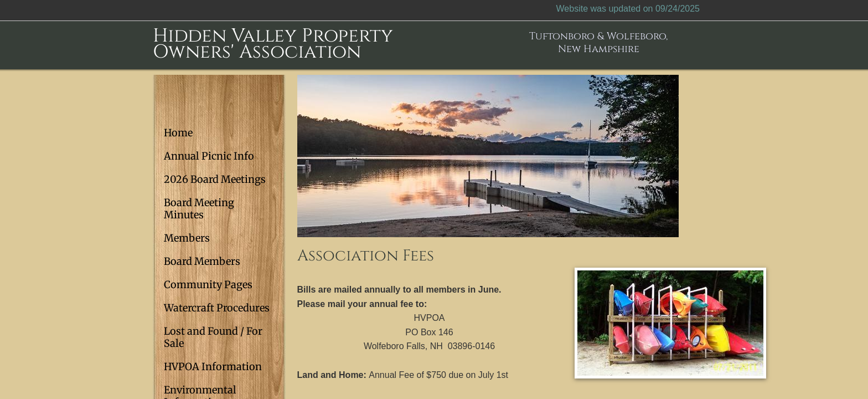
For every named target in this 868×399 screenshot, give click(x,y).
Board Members (202, 261)
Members (187, 238)
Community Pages (208, 285)
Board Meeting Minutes (199, 209)
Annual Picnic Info (209, 156)
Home (178, 133)
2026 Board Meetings (215, 179)
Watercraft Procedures (217, 308)
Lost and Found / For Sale (213, 337)
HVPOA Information (213, 367)
